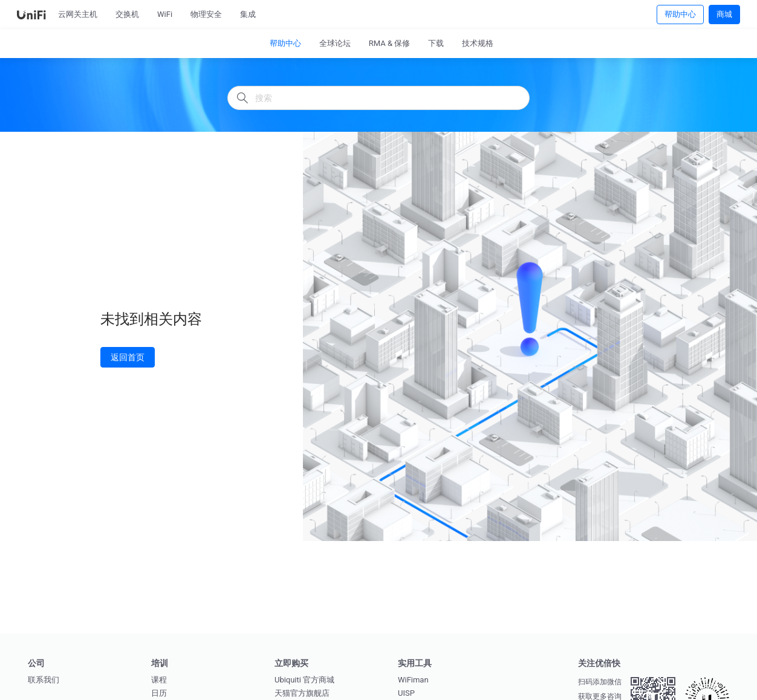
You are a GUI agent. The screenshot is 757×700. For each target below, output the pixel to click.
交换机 (127, 14)
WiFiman (413, 680)
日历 (159, 693)
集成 (248, 14)
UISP (406, 693)
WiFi (165, 14)
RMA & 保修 (390, 43)
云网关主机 (78, 14)
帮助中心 (680, 14)
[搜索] (379, 98)
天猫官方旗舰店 (302, 693)
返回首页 (128, 357)
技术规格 (478, 43)
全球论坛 (335, 43)
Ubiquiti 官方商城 (304, 680)
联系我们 (44, 680)
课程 (159, 680)
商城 (724, 14)
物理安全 (206, 14)
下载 (436, 43)
